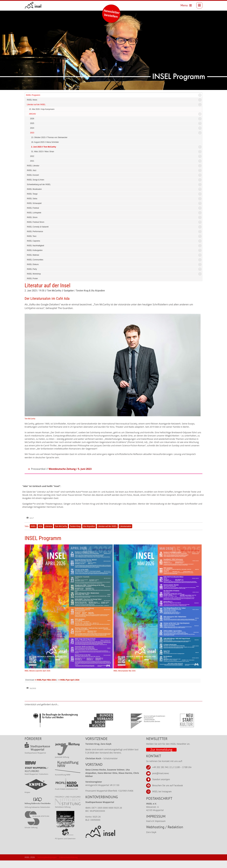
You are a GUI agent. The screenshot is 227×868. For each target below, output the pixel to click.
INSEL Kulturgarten (35, 258)
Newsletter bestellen (112, 14)
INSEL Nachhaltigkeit (35, 253)
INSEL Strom (32, 225)
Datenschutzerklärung (68, 865)
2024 (32, 136)
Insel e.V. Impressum (156, 829)
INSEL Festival (33, 216)
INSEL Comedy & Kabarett (38, 234)
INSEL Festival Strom (36, 230)
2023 (32, 140)
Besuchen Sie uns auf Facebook (168, 793)
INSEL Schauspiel (34, 211)
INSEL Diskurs (33, 272)
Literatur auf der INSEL (36, 112)
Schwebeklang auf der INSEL (39, 192)
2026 (32, 126)
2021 (32, 169)
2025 (32, 131)
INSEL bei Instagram (162, 799)
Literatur (49, 534)
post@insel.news (161, 781)
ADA (40, 534)
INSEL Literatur (33, 173)
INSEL (33, 534)
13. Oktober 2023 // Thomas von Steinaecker (49, 145)
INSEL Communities (35, 267)
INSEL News (32, 107)
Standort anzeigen (161, 787)
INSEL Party (32, 277)
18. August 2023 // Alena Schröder (45, 150)
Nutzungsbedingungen (47, 865)
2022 (32, 164)
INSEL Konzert (33, 183)
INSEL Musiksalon (34, 197)
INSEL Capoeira (33, 248)
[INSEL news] (33, 5)
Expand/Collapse (200, 103)
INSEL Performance (35, 239)
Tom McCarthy (61, 534)
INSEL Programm (33, 103)
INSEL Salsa (32, 206)
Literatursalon (125, 534)
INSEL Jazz (32, 178)
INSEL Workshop (34, 281)
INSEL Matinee (33, 263)
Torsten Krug (75, 534)
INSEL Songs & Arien (36, 187)
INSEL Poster (32, 286)
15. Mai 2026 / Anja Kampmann (42, 117)
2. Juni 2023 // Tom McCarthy (44, 154)
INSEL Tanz (32, 244)
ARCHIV (32, 122)
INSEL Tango (32, 201)
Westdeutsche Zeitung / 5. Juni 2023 (70, 476)
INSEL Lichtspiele (34, 220)
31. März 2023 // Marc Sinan (43, 159)
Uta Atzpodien (89, 534)
